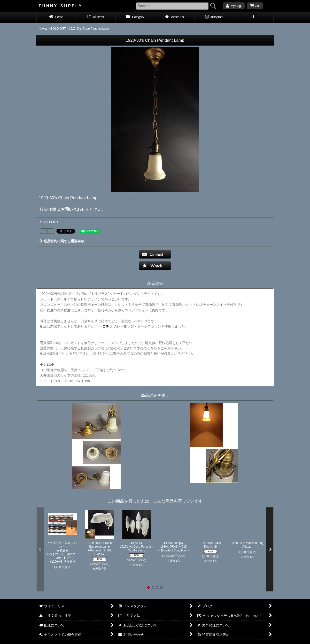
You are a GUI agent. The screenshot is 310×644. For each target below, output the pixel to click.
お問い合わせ (73, 209)
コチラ (108, 326)
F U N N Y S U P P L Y (60, 6)
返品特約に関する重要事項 (62, 241)
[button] (254, 17)
